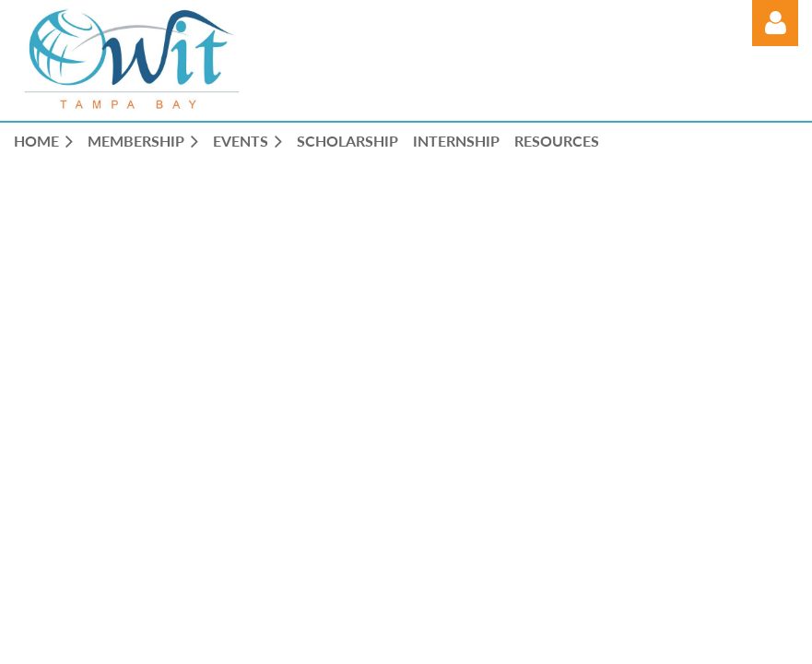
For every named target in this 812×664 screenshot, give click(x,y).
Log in (775, 23)
